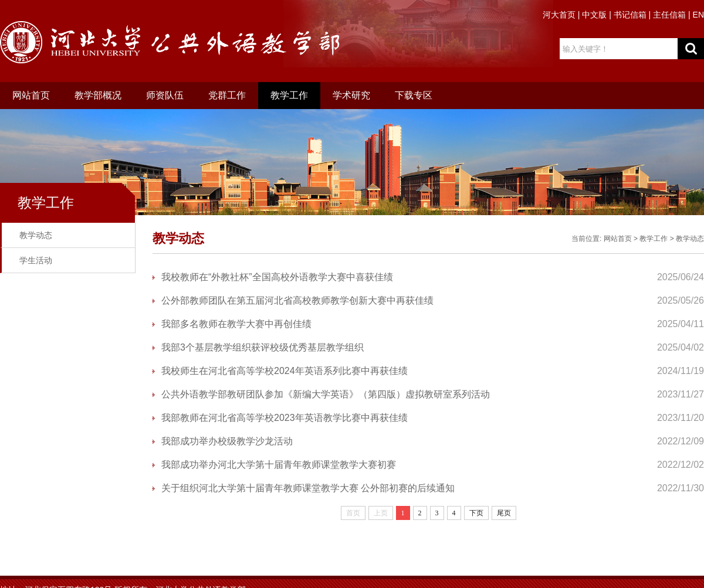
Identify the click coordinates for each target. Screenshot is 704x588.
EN (698, 15)
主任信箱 (669, 15)
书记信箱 (630, 15)
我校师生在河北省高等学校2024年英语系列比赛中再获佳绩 (285, 371)
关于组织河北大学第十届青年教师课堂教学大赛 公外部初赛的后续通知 (308, 488)
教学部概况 (98, 95)
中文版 (594, 15)
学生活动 (36, 260)
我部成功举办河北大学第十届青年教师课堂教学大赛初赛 (279, 465)
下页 (476, 513)
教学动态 (36, 235)
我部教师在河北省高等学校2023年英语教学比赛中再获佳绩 (285, 418)
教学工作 (289, 95)
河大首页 (559, 15)
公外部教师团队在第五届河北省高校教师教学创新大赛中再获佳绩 (297, 300)
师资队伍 (165, 95)
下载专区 (414, 95)
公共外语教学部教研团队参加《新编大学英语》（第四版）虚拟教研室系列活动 (326, 394)
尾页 (504, 513)
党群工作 (227, 95)
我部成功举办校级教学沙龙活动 (227, 441)
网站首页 (31, 95)
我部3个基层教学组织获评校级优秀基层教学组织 (263, 347)
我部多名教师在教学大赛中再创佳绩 (236, 324)
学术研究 (351, 95)
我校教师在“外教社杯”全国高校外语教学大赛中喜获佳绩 (277, 277)
